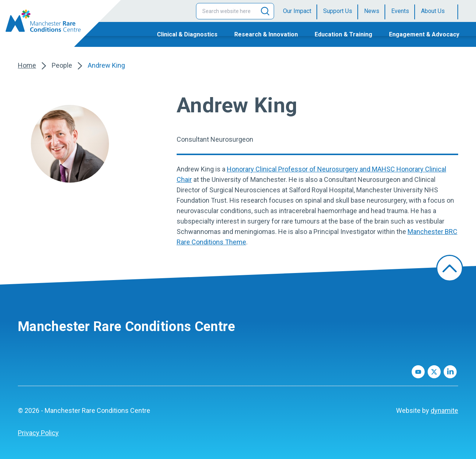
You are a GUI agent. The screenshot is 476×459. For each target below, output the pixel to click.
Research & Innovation (266, 34)
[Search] (265, 11)
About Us (433, 11)
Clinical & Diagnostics (187, 34)
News (372, 11)
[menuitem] (300, 11)
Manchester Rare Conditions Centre (126, 327)
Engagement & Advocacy (424, 34)
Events (400, 11)
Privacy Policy (38, 433)
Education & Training (343, 34)
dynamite (444, 410)
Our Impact (297, 11)
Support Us (338, 11)
